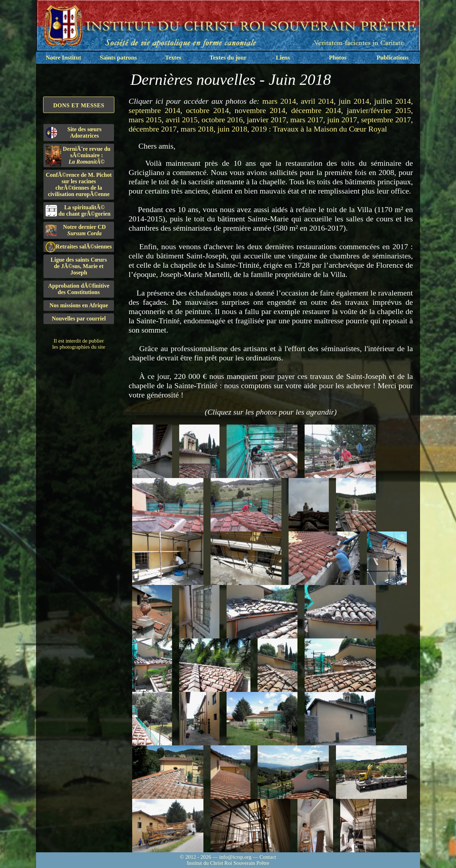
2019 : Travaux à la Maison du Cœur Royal (319, 129)
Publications (393, 58)
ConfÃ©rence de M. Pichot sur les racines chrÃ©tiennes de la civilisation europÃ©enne (79, 184)
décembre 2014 (316, 110)
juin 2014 (354, 101)
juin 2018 (232, 129)
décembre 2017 (153, 129)
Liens (283, 58)
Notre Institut (63, 58)
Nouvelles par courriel (79, 319)
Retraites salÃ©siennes (79, 247)
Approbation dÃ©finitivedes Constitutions (79, 289)
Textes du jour (228, 58)
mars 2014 (279, 101)
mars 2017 (307, 120)
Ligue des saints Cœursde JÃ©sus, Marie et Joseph (79, 266)
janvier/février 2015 (379, 110)
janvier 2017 (267, 120)
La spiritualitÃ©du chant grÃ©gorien (78, 210)
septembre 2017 (386, 120)
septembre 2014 (154, 110)
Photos (338, 58)
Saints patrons (118, 58)
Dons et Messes (79, 105)
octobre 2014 (208, 110)
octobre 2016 (222, 120)
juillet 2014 (392, 101)
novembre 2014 (260, 110)
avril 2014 (317, 101)
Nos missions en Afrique (79, 305)
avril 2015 (182, 120)
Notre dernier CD (76, 230)
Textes (173, 58)
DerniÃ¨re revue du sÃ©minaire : (78, 156)
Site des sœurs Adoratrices (74, 132)
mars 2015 (145, 120)
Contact (268, 857)
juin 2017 (342, 120)
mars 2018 (197, 129)
